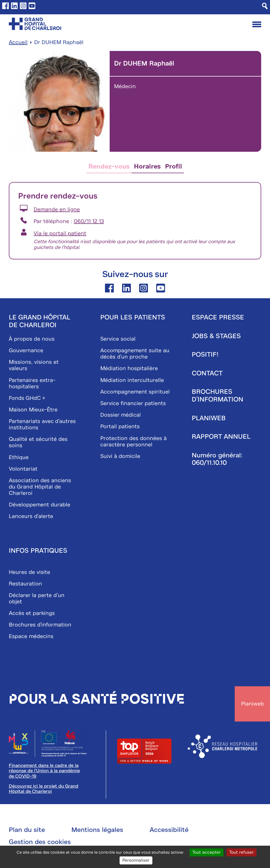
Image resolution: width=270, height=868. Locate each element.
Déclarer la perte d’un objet (37, 598)
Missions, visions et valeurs (34, 365)
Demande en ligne (57, 209)
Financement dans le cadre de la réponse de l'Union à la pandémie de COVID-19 (44, 771)
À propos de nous (32, 339)
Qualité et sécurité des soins (38, 442)
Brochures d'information (40, 625)
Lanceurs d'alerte (31, 516)
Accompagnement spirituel (135, 392)
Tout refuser (241, 852)
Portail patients (120, 426)
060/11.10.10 (209, 463)
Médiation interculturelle (132, 380)
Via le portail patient (60, 233)
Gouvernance (26, 350)
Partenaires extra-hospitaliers (32, 383)
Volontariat (23, 469)
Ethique (19, 457)
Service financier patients (133, 403)
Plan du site (27, 830)
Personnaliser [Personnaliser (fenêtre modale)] (136, 860)
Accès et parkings (32, 613)
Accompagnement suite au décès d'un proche (135, 354)
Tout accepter (206, 852)
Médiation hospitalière (129, 368)
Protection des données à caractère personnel (133, 441)
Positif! (205, 354)
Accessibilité (169, 830)
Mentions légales (97, 830)
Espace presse (218, 317)
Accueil (18, 42)
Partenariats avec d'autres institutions (42, 424)
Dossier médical (121, 415)
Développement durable (40, 505)
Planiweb (209, 418)
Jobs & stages (216, 336)
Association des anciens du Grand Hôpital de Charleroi (40, 487)
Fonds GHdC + (27, 398)
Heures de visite (29, 572)
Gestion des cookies (40, 842)
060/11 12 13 (89, 221)
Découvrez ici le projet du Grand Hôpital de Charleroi (44, 789)
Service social (118, 339)
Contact (207, 373)
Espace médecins (31, 636)
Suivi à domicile (120, 456)
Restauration (25, 584)
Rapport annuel (221, 436)
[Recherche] (265, 6)
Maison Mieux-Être (33, 410)
